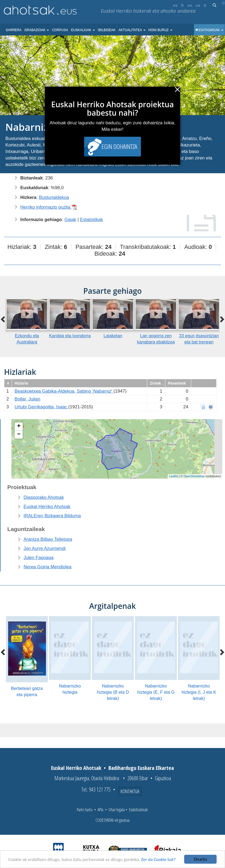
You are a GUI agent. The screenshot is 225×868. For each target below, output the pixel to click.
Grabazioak (37, 30)
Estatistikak (92, 220)
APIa (100, 810)
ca (198, 5)
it (205, 5)
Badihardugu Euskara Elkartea (141, 768)
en (190, 5)
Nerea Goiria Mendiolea (47, 567)
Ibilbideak (107, 30)
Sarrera (14, 30)
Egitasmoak (209, 30)
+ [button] (19, 426)
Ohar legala (117, 810)
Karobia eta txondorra (70, 336)
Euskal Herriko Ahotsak (47, 507)
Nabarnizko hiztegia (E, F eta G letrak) (156, 692)
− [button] (19, 435)
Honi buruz (160, 30)
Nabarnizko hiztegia (70, 689)
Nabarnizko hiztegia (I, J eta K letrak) (199, 692)
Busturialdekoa (54, 197)
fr (183, 5)
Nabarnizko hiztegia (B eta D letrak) (113, 692)
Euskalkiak (83, 30)
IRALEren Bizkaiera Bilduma (52, 516)
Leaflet (174, 476)
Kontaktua (130, 791)
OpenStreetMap (194, 476)
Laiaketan (113, 336)
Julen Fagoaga (39, 558)
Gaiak (70, 220)
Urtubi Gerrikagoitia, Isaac (42, 407)
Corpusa (60, 30)
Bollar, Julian (27, 399)
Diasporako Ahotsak (44, 497)
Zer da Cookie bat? (158, 859)
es (175, 5)
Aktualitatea (132, 30)
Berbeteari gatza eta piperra (27, 692)
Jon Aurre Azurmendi (45, 548)
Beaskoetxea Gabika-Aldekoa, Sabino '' (64, 391)
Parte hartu (85, 810)
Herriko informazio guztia (49, 207)
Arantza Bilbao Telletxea (48, 539)
